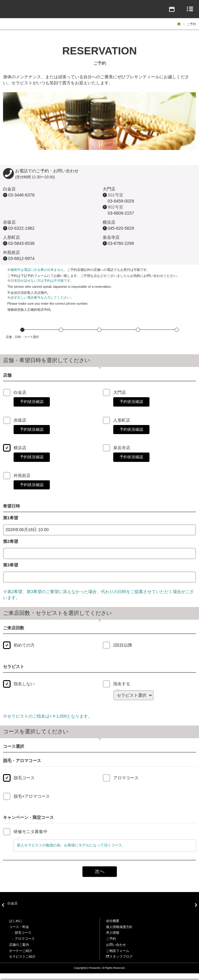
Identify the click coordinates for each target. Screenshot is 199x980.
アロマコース (126, 778)
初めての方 (24, 645)
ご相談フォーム (118, 951)
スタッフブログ (119, 956)
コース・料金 (19, 927)
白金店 (20, 392)
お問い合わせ (116, 945)
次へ (100, 871)
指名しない (24, 684)
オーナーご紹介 (21, 951)
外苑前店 (22, 475)
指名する (122, 684)
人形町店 (122, 420)
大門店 (120, 392)
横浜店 (20, 448)
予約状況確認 (32, 402)
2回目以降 (123, 645)
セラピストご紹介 (22, 956)
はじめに (16, 921)
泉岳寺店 (122, 448)
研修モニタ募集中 (30, 832)
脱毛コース (24, 778)
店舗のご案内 (19, 945)
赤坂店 (20, 420)
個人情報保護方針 (119, 927)
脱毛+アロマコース (32, 796)
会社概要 (113, 921)
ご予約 (111, 939)
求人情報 (113, 933)
